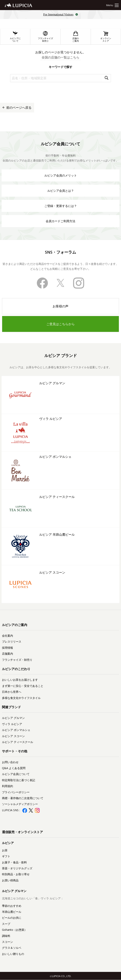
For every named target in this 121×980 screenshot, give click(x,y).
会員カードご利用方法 (60, 221)
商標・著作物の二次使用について (23, 798)
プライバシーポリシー (16, 792)
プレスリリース (12, 642)
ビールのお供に (12, 918)
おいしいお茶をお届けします (20, 680)
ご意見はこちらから (60, 324)
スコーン (7, 942)
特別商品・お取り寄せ (16, 874)
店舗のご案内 (76, 37)
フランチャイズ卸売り (45, 37)
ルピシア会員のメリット (61, 175)
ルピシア (8, 843)
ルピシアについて (15, 37)
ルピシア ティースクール (18, 742)
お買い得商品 (10, 880)
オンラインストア (106, 37)
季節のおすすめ (12, 906)
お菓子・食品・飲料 (14, 862)
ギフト (6, 856)
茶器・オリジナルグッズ (17, 868)
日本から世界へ (12, 692)
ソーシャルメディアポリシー (20, 804)
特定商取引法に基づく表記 (19, 780)
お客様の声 (60, 306)
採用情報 (7, 648)
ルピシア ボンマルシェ (16, 730)
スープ (6, 924)
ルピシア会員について (16, 774)
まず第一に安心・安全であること (23, 686)
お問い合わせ (10, 762)
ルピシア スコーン (13, 736)
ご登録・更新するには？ (61, 206)
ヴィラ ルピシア (12, 724)
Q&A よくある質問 (14, 768)
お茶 (5, 850)
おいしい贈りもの (13, 954)
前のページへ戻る (17, 108)
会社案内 (7, 636)
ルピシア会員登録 (60, 817)
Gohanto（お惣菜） (14, 930)
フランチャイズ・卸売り (17, 660)
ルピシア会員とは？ (61, 191)
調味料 (6, 936)
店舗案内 (7, 654)
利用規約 (7, 786)
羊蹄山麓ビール (12, 912)
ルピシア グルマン (13, 718)
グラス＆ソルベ (12, 948)
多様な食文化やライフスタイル (21, 698)
